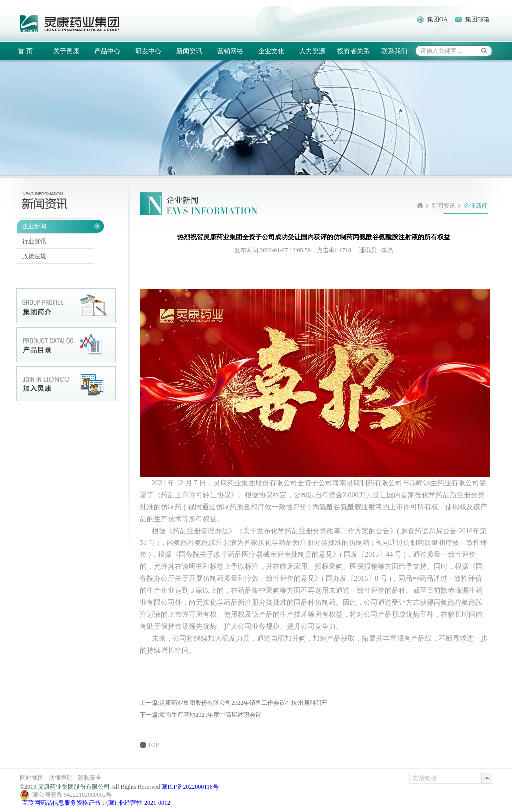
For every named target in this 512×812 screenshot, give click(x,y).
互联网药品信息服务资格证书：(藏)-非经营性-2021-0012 (96, 803)
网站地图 (32, 778)
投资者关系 (353, 51)
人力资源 (312, 51)
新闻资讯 (189, 51)
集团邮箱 (477, 19)
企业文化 (271, 51)
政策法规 (34, 256)
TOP (153, 745)
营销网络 (230, 51)
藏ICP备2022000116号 (190, 787)
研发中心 (148, 51)
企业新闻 (34, 226)
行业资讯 (34, 241)
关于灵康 (66, 51)
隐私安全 (90, 778)
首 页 (25, 51)
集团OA (437, 19)
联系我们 (394, 51)
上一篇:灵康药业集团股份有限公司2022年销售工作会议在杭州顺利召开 (234, 703)
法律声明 (61, 778)
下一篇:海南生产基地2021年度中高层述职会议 (201, 715)
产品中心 (107, 51)
